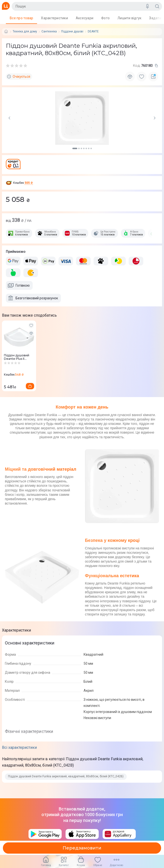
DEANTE (93, 32)
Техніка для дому (25, 32)
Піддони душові (72, 32)
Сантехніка (49, 32)
